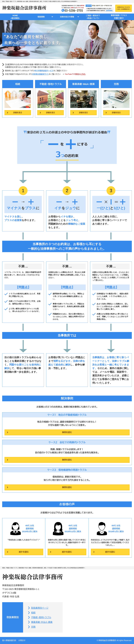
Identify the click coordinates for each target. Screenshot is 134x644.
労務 (33, 627)
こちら (83, 74)
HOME (15, 17)
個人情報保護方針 (9, 640)
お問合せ (22, 640)
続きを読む (24, 552)
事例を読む (67, 432)
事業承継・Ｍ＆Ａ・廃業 (42, 622)
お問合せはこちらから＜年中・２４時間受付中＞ (124, 8)
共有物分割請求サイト (41, 74)
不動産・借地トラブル (41, 617)
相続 (33, 613)
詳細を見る (18, 113)
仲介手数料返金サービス (44, 71)
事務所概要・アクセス (119, 17)
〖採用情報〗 (109, 11)
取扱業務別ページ (40, 608)
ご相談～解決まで (93, 17)
